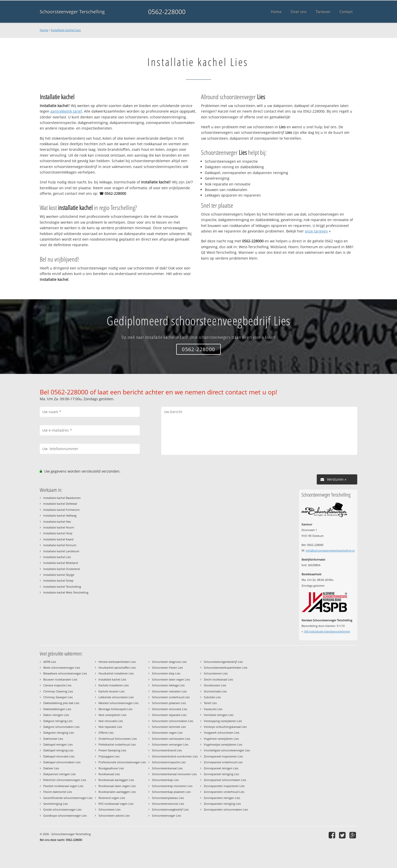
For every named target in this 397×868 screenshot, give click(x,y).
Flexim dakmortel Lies (58, 792)
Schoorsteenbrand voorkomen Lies (175, 756)
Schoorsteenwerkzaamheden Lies (226, 668)
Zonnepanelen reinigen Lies (222, 798)
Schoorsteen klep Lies (166, 673)
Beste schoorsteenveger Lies (62, 668)
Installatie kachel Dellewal (60, 504)
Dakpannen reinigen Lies (59, 774)
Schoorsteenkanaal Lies (167, 768)
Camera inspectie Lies (57, 685)
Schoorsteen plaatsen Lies (169, 703)
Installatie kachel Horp (58, 533)
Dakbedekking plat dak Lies (61, 703)
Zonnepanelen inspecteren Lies (224, 786)
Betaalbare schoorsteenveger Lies (65, 673)
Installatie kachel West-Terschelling (66, 592)
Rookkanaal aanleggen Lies (116, 780)
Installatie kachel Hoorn (59, 527)
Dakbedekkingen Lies (57, 709)
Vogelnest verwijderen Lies (221, 739)
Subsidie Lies (212, 697)
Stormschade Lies (215, 691)
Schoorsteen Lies (110, 809)
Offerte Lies (106, 733)
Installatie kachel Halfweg (60, 515)
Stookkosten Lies (215, 685)
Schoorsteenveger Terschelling (72, 12)
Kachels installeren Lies (114, 685)
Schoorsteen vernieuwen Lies (171, 739)
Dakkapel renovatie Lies (59, 756)
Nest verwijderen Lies (112, 715)
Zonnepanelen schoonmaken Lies (226, 809)
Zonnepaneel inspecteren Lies (223, 756)
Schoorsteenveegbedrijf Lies (170, 809)
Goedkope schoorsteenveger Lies (65, 816)
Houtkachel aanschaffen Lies (117, 668)
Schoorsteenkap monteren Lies (172, 786)
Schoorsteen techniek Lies (169, 727)
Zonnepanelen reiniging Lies (222, 804)
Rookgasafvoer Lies (111, 768)
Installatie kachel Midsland (61, 563)
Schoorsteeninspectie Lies (169, 762)
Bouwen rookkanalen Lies (60, 679)
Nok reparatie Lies (110, 727)
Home (44, 30)
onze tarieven (316, 231)
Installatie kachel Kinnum (60, 545)
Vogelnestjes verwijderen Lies (223, 744)
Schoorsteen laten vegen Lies (171, 679)
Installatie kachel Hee (57, 522)
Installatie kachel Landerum (61, 551)
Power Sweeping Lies (112, 750)
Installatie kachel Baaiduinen (62, 498)
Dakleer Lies (51, 768)
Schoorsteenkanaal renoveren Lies (174, 774)
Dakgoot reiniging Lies (58, 721)
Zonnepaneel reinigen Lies (221, 768)
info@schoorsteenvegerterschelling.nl (330, 550)
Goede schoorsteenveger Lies (62, 809)
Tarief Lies (210, 703)
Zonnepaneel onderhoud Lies (223, 762)
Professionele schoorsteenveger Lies (122, 762)
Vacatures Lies (213, 709)
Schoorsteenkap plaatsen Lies (171, 792)
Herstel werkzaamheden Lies (117, 662)
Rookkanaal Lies (109, 774)
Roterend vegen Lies (112, 798)
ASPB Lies (50, 662)
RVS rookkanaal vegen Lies (116, 804)
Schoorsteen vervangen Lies (170, 744)
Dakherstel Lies (53, 739)
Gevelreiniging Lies (56, 804)
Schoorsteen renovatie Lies (170, 709)
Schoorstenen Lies (216, 673)
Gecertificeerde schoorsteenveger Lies (68, 798)
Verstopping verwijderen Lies (223, 721)
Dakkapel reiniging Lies (58, 750)
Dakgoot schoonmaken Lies (61, 727)
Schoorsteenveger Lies (166, 816)
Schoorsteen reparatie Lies (169, 715)
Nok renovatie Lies (111, 721)
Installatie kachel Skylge (59, 575)
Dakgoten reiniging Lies (59, 733)
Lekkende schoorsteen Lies (116, 697)
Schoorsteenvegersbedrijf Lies (223, 662)
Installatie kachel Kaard (58, 539)
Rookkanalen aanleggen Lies (117, 792)
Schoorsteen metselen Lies (169, 691)
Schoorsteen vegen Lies (167, 733)
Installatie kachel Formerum (61, 510)
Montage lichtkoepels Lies (115, 709)
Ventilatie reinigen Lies (219, 715)
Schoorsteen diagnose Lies (169, 662)
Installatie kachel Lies (66, 30)
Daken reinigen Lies (56, 715)
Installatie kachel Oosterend (62, 569)
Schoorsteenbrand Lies (167, 750)
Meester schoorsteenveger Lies (118, 703)
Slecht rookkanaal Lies (218, 679)
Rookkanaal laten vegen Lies (117, 786)
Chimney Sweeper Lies (58, 697)
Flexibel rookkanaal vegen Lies (63, 786)
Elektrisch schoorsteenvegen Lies (65, 780)
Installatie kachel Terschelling (62, 587)
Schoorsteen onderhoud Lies (171, 697)
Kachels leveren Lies (112, 691)
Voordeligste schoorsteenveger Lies (227, 750)
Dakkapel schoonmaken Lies (62, 762)
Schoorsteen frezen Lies (167, 668)
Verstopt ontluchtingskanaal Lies (225, 727)
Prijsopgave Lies (109, 756)
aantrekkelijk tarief (66, 111)
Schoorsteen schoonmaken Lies (173, 721)
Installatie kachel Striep (58, 580)
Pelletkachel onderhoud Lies (117, 744)
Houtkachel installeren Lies (116, 673)
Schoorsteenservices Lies (168, 804)
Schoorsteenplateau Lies (168, 798)
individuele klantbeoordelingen (327, 631)
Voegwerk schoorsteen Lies (222, 733)
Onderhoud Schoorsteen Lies (118, 739)
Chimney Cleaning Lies (58, 691)
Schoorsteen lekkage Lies (168, 685)
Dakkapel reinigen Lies (58, 744)
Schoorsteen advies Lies (114, 816)
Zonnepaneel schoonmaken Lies (225, 780)
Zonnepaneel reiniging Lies (221, 774)
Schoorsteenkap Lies (165, 780)
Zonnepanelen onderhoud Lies (224, 792)
